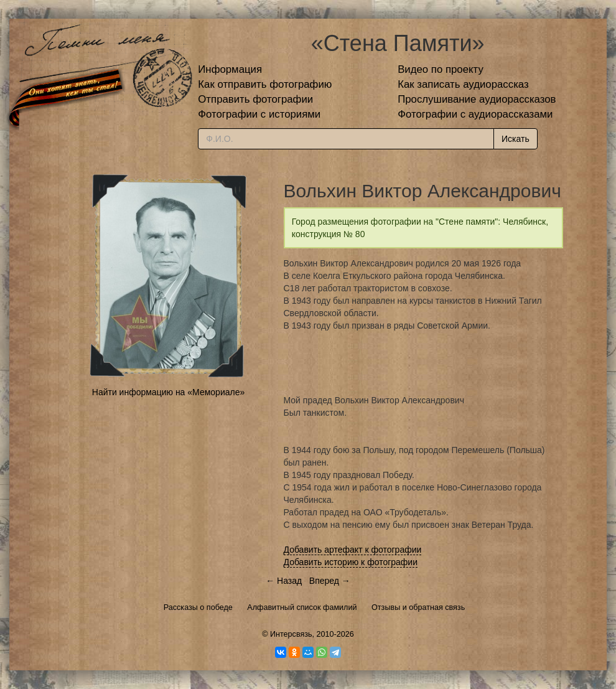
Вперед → (330, 581)
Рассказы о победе (198, 607)
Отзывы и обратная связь (418, 607)
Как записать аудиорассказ (463, 84)
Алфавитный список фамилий (302, 607)
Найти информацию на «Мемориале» (168, 392)
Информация (230, 69)
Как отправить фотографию (265, 84)
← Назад (284, 581)
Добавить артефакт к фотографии (353, 550)
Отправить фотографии (255, 99)
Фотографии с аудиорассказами (475, 114)
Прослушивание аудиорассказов (477, 99)
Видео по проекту (441, 69)
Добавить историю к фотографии (351, 562)
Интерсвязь (291, 634)
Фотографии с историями (259, 114)
